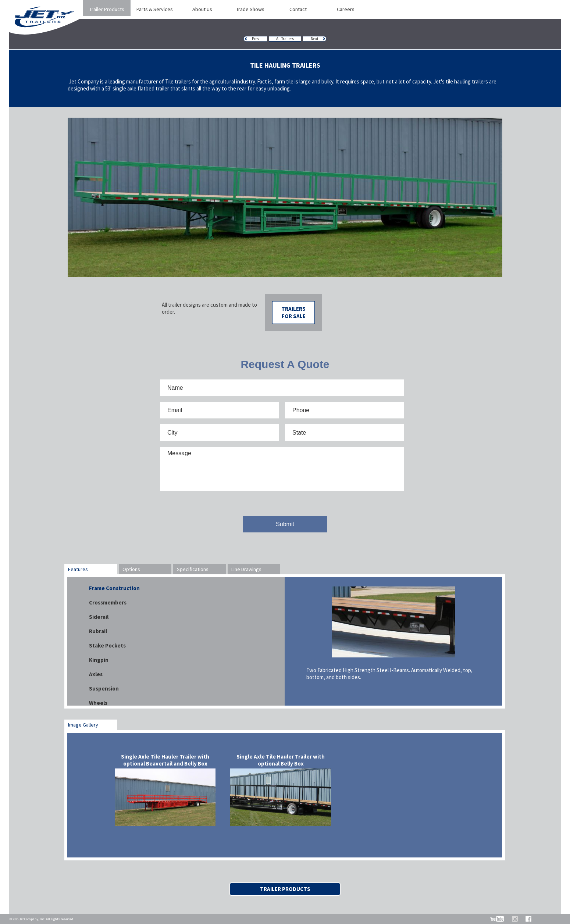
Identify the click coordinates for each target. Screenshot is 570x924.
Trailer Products (285, 889)
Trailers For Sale (293, 312)
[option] (285, 197)
